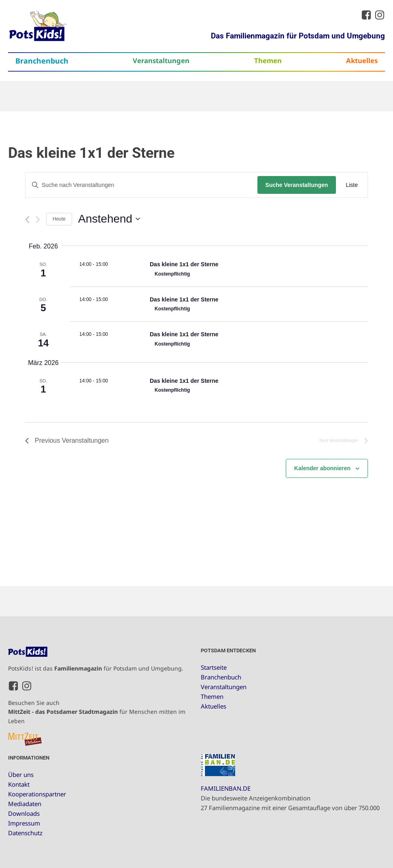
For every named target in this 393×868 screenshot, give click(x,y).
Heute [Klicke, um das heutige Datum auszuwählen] (59, 219)
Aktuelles (362, 60)
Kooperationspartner (37, 794)
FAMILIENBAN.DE (226, 788)
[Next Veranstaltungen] (38, 220)
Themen (268, 60)
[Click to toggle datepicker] (109, 219)
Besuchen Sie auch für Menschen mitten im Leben (97, 712)
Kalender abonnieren (322, 468)
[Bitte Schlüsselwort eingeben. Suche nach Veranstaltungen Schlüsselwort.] (141, 185)
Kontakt (19, 784)
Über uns (21, 775)
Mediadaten (25, 804)
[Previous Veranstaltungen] (27, 220)
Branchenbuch (42, 61)
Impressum (24, 823)
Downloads (24, 813)
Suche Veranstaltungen (297, 185)
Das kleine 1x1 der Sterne (184, 264)
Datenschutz (25, 833)
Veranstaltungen (161, 60)
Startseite (214, 667)
